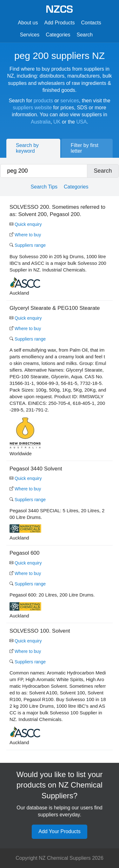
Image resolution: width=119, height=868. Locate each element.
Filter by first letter (85, 148)
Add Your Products (60, 831)
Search (85, 35)
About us (28, 23)
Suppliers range (28, 245)
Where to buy (25, 235)
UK (57, 122)
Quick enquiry (26, 224)
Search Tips (44, 187)
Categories (58, 35)
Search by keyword (27, 148)
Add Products (59, 23)
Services (30, 35)
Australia (41, 122)
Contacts (91, 23)
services (70, 101)
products (43, 101)
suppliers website (32, 108)
